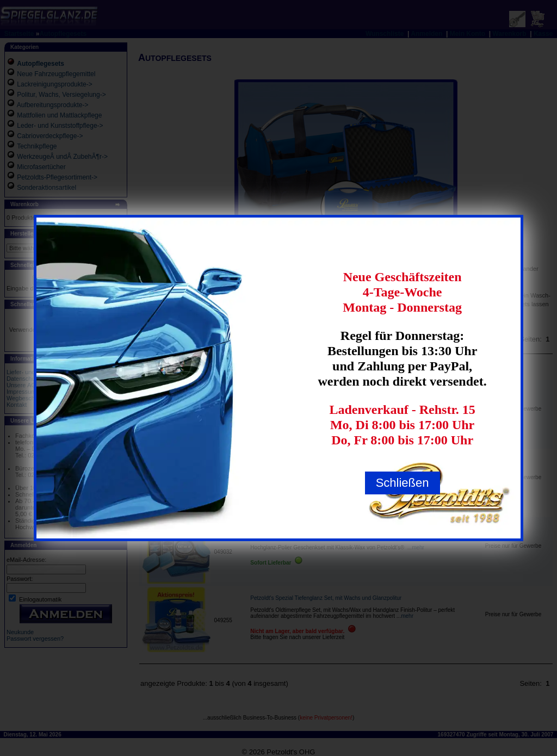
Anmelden (426, 34)
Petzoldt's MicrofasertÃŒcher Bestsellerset (302, 392)
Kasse (543, 34)
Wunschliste (385, 34)
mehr (364, 410)
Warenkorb (509, 34)
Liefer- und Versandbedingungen (50, 372)
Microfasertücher (41, 167)
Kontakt (17, 405)
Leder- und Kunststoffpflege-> (60, 126)
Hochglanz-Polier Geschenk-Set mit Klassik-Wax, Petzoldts (322, 535)
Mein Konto (468, 34)
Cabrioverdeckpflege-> (50, 136)
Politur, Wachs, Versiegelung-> (61, 95)
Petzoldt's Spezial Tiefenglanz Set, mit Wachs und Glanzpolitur (326, 598)
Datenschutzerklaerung (37, 379)
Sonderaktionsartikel (47, 188)
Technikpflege (37, 146)
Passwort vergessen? (35, 639)
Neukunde (20, 632)
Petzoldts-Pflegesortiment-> (57, 177)
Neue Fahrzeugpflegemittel (56, 74)
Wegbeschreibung (30, 398)
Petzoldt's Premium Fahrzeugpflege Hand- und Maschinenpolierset (331, 464)
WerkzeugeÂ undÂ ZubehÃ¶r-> (62, 157)
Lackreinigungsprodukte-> (54, 84)
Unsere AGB (23, 385)
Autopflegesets (63, 34)
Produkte (268, 369)
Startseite (19, 34)
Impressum (21, 392)
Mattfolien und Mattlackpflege (59, 115)
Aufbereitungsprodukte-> (53, 105)
